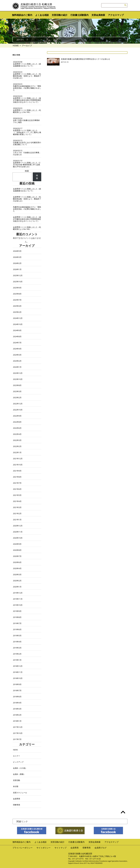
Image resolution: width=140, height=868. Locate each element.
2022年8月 (17, 422)
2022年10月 (18, 410)
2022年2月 (17, 446)
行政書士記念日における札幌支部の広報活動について (27, 142)
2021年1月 (17, 520)
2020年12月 (18, 526)
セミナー (16, 756)
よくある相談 (42, 15)
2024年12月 (18, 318)
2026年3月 (17, 257)
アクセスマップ (116, 15)
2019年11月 (18, 599)
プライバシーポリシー (22, 848)
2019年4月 (17, 642)
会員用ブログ (100, 848)
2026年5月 (17, 251)
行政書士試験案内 (79, 15)
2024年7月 (17, 343)
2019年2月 (17, 654)
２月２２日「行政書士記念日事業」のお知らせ (27, 153)
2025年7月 (17, 300)
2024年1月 (17, 367)
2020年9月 (17, 544)
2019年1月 (17, 660)
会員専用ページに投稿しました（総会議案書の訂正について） (27, 64)
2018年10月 (18, 678)
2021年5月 (17, 495)
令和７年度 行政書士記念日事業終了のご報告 (26, 120)
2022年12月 (18, 404)
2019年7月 (17, 623)
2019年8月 (17, 617)
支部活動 (16, 780)
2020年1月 (17, 587)
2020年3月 (17, 574)
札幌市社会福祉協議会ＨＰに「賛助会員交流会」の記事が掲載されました (27, 87)
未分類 (16, 786)
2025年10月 (18, 282)
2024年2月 (17, 361)
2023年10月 (18, 379)
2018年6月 (17, 697)
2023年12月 (18, 373)
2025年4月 (17, 306)
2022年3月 (17, 440)
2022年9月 (17, 416)
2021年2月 (17, 513)
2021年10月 (18, 465)
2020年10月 (18, 538)
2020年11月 (18, 532)
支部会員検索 (98, 15)
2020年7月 (17, 556)
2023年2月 (17, 398)
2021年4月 (17, 501)
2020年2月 (17, 581)
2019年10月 (18, 605)
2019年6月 (17, 629)
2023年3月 (17, 391)
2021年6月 (17, 489)
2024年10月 (18, 324)
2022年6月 (17, 428)
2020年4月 (17, 568)
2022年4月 (17, 434)
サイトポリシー (43, 848)
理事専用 (16, 805)
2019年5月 (17, 636)
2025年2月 (17, 312)
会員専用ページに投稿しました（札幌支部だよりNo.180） (27, 110)
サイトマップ (60, 848)
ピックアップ (18, 762)
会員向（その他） (20, 768)
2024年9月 (17, 330)
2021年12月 (18, 459)
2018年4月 (17, 703)
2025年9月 (17, 288)
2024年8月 (17, 336)
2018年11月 (18, 672)
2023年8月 (17, 385)
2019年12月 (18, 593)
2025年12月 (18, 275)
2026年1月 (17, 269)
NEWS (15, 750)
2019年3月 (17, 648)
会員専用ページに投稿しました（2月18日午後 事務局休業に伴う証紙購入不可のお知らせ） (27, 164)
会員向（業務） (19, 774)
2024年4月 (17, 349)
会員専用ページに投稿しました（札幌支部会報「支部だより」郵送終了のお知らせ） (27, 75)
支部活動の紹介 (60, 15)
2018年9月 (17, 684)
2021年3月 (17, 507)
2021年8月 (17, 477)
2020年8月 (17, 550)
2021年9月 (17, 471)
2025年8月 (17, 294)
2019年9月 (17, 611)
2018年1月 (17, 721)
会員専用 (16, 799)
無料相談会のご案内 (22, 15)
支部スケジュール (20, 793)
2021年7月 (17, 483)
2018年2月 (17, 715)
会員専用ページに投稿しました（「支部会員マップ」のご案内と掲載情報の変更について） (27, 131)
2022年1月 (17, 452)
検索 (27, 171)
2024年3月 (17, 355)
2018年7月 (17, 690)
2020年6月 (17, 562)
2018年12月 (18, 666)
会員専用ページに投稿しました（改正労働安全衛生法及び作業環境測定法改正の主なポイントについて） (27, 99)
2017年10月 (18, 733)
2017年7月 (17, 739)
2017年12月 (18, 727)
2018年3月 (17, 709)
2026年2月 (17, 263)
